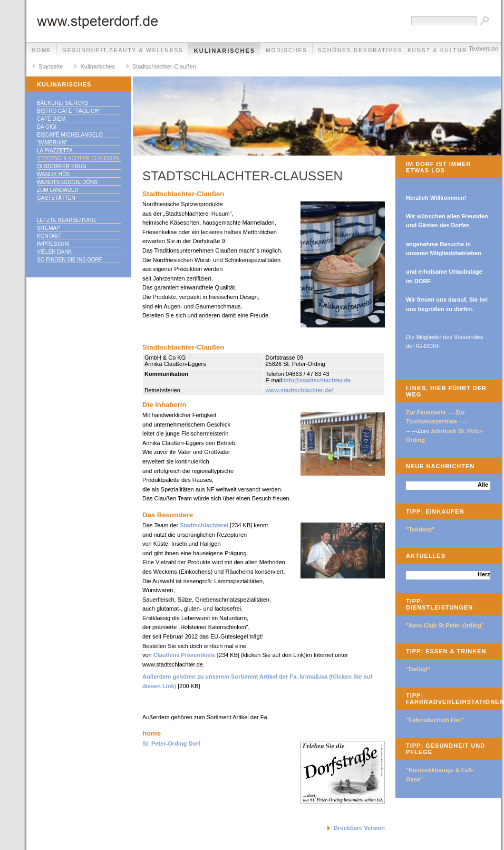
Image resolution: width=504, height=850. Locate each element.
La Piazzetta (55, 151)
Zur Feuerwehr (426, 412)
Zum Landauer (58, 190)
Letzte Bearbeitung (66, 220)
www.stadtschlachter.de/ (299, 390)
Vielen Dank (54, 252)
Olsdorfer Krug (62, 166)
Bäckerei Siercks (62, 103)
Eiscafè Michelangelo (70, 135)
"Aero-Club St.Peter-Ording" (445, 625)
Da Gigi (47, 127)
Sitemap (49, 228)
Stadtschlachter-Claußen (164, 66)
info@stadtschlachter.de (317, 380)
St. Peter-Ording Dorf (171, 743)
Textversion (483, 49)
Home (42, 50)
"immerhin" (52, 143)
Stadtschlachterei (205, 525)
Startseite (51, 66)
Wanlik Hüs (53, 174)
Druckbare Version (359, 828)
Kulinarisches (225, 51)
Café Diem (51, 119)
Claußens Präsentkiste (185, 655)
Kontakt (49, 236)
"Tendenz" (420, 529)
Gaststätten (56, 198)
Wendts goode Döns (67, 182)
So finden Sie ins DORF (70, 260)
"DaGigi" (418, 669)
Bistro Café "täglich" (69, 111)
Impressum (53, 244)
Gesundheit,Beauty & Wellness (123, 50)
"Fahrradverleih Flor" (435, 720)
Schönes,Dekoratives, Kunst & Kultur (392, 50)
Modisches (287, 50)
